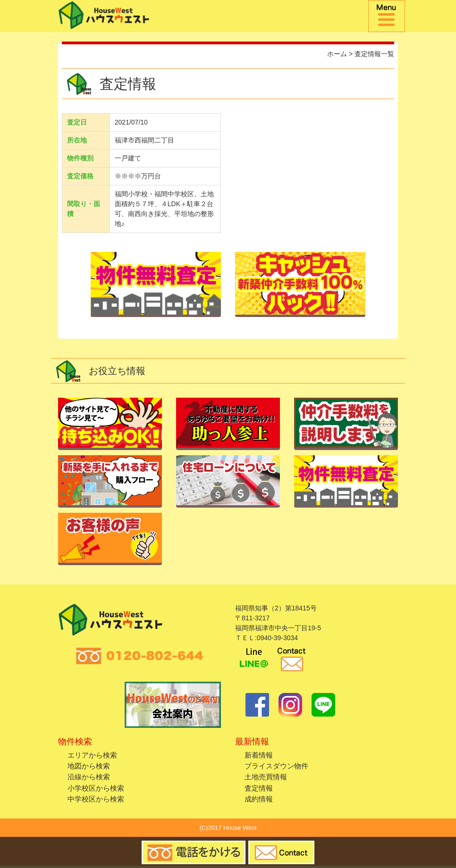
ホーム (337, 54)
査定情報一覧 (374, 54)
